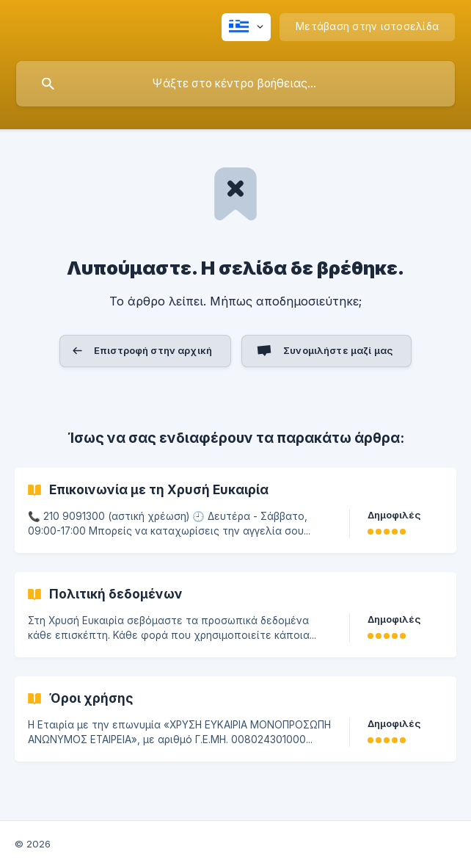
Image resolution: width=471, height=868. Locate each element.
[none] (246, 27)
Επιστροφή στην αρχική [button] (153, 350)
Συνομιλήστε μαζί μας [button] (338, 350)
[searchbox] (235, 84)
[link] (235, 510)
